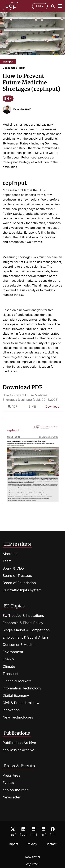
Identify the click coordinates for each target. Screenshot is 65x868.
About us (10, 554)
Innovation (11, 710)
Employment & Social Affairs (26, 637)
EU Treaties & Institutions (23, 616)
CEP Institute (18, 544)
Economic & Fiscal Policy (23, 623)
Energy (8, 659)
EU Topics (14, 606)
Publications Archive (19, 743)
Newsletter (12, 797)
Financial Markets (17, 681)
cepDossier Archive (18, 750)
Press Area (11, 775)
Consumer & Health (19, 645)
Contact (51, 844)
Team (7, 561)
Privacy (32, 844)
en (40, 6)
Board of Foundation (19, 583)
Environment (13, 652)
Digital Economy (16, 696)
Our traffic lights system (22, 590)
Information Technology (22, 688)
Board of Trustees (17, 576)
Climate (9, 666)
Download (52, 407)
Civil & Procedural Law (21, 703)
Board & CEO (13, 568)
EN (8, 99)
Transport (10, 674)
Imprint (13, 844)
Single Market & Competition (26, 630)
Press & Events (19, 766)
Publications (17, 733)
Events (8, 783)
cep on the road (16, 790)
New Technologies (18, 717)
